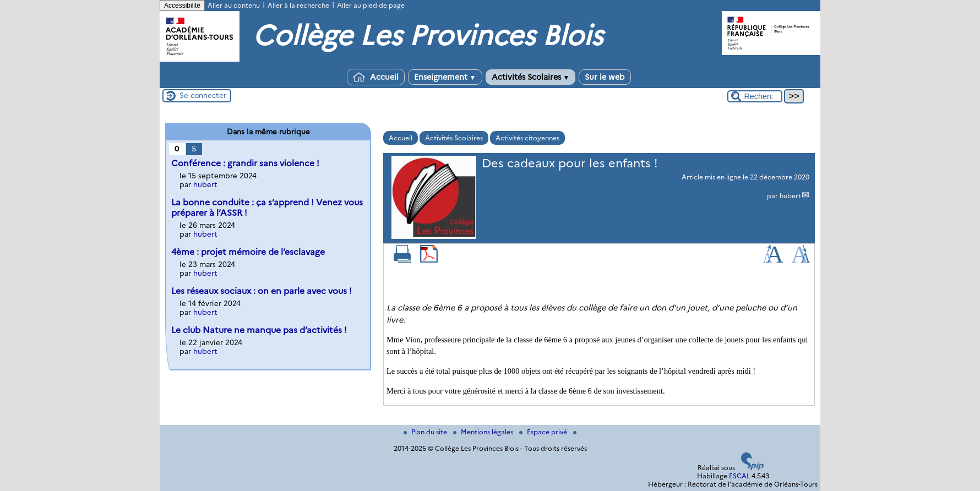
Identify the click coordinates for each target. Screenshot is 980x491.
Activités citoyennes (527, 138)
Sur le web (605, 77)
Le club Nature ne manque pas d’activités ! (259, 330)
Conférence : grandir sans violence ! (245, 163)
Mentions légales (484, 432)
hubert (790, 196)
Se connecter (203, 95)
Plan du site (426, 432)
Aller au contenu (234, 5)
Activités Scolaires (531, 77)
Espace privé (544, 432)
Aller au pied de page (371, 5)
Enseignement (445, 77)
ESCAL (739, 476)
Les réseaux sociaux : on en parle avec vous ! (262, 291)
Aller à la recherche (298, 5)
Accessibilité (182, 6)
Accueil (376, 77)
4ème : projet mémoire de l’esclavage (248, 252)
